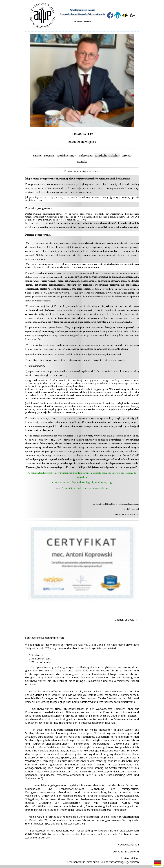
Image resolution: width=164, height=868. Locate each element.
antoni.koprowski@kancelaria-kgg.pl (72, 483)
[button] (158, 863)
